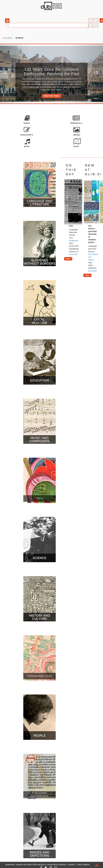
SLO (4, 38)
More (68, 259)
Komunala (92, 271)
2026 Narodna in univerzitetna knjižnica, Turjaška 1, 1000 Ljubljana (61, 865)
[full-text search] (95, 23)
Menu (20, 38)
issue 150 (73, 254)
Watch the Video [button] (51, 96)
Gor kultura (93, 254)
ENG (10, 38)
